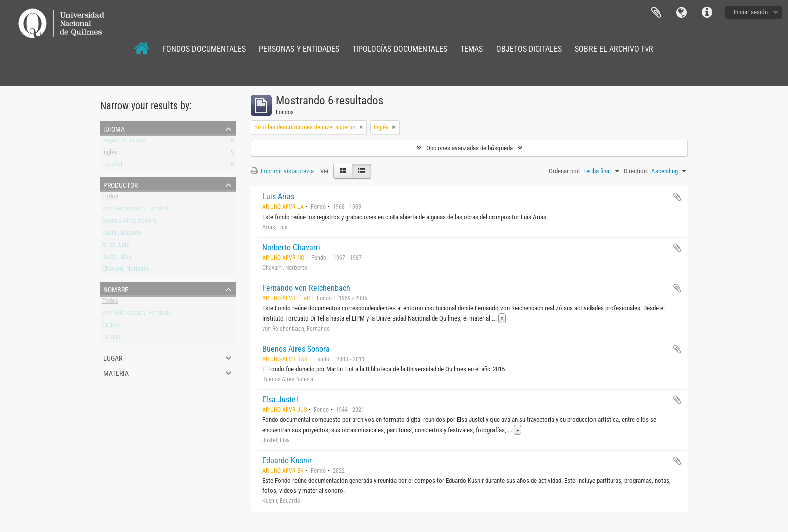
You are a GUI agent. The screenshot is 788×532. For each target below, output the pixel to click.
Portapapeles (656, 13)
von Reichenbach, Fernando (137, 210)
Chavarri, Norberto (126, 271)
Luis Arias (278, 197)
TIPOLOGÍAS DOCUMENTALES (400, 49)
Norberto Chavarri (291, 247)
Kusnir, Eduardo (122, 234)
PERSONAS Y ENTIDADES (299, 49)
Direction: (636, 171)
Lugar (113, 357)
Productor (120, 184)
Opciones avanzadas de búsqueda (469, 148)
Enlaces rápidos (707, 13)
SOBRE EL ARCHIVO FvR (614, 49)
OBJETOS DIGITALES (529, 49)
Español (112, 166)
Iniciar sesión (751, 12)
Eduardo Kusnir (287, 460)
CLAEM (111, 339)
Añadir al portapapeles (677, 197)
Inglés (110, 154)
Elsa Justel (280, 400)
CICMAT (112, 327)
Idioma (681, 13)
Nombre (116, 289)
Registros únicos (124, 142)
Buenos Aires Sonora (129, 222)
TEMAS (472, 49)
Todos (110, 198)
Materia (116, 372)
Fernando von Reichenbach (306, 288)
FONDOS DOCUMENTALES (204, 49)
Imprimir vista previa (282, 171)
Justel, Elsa (117, 258)
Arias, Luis (116, 246)
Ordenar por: (565, 171)
